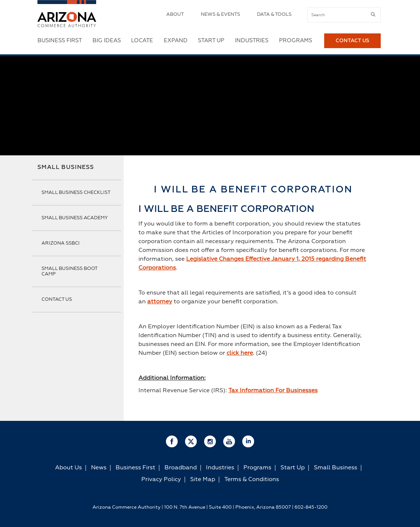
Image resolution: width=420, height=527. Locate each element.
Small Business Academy (75, 218)
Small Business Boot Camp (69, 271)
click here (240, 353)
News (99, 468)
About (175, 15)
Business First (60, 41)
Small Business (66, 167)
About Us (68, 468)
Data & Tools (274, 15)
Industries (252, 41)
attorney (160, 302)
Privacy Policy (161, 480)
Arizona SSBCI (61, 243)
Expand (176, 41)
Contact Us (352, 41)
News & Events (220, 15)
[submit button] (373, 15)
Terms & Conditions (252, 480)
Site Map (203, 480)
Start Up (211, 41)
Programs (296, 41)
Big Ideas (107, 41)
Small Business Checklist (76, 193)
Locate (142, 41)
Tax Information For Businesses (273, 391)
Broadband (181, 468)
